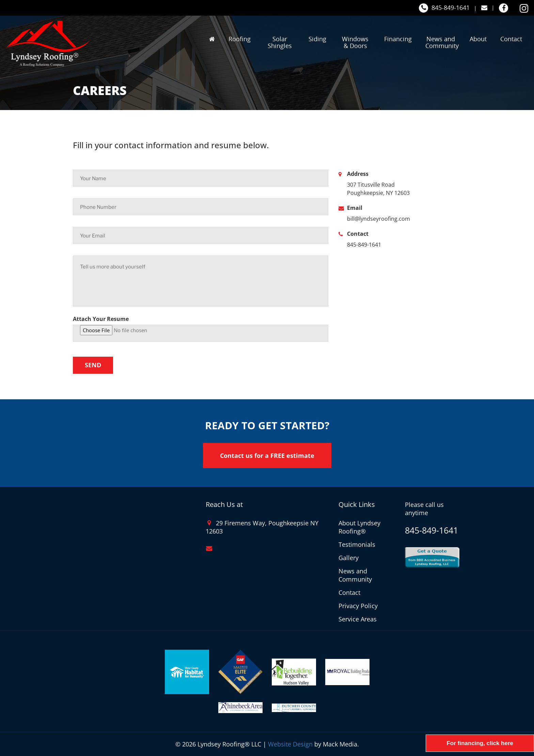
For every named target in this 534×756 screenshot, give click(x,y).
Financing (398, 39)
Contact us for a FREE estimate (267, 456)
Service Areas (358, 619)
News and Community (442, 42)
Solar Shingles (280, 42)
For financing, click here (480, 743)
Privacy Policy (358, 606)
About (478, 39)
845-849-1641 (444, 8)
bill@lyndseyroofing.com (379, 219)
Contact (511, 39)
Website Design (290, 744)
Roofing (240, 39)
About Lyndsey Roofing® (359, 527)
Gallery (349, 558)
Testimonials (357, 544)
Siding (317, 39)
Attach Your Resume (101, 319)
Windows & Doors (355, 42)
